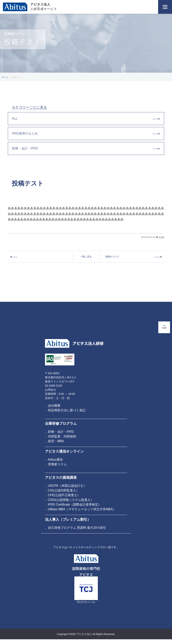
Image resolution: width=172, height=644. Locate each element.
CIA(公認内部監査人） (64, 490)
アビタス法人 (40, 4)
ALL (86, 118)
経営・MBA (56, 441)
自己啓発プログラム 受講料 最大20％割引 (77, 528)
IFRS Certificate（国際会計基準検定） (75, 504)
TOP (164, 327)
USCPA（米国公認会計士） (67, 486)
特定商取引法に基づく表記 (67, 410)
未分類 (162, 237)
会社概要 (54, 406)
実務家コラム (57, 464)
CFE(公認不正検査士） (64, 495)
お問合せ (50, 390)
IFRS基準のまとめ (86, 133)
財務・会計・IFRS (86, 148)
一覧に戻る (86, 257)
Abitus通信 (55, 460)
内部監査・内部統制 (62, 436)
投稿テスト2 (112, 257)
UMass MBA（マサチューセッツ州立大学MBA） (82, 509)
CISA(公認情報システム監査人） (71, 500)
